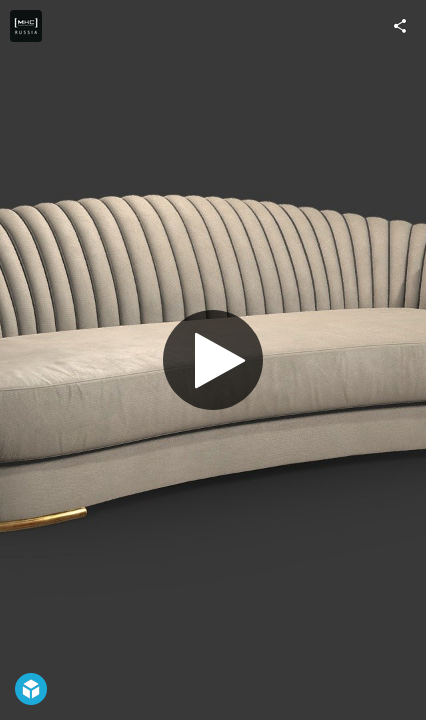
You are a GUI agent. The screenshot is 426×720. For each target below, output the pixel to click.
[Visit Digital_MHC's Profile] (26, 26)
